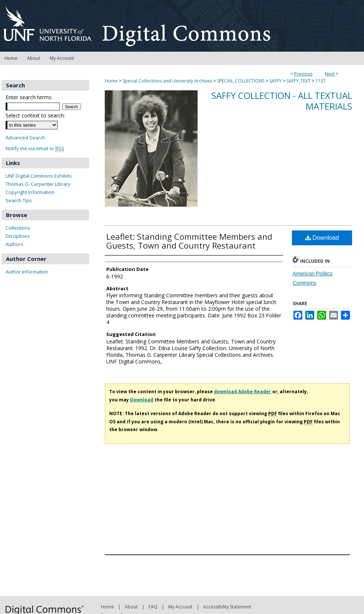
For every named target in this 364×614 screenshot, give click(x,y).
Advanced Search (25, 138)
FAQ (153, 607)
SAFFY (275, 81)
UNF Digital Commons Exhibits (39, 176)
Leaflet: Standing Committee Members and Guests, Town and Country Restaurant (189, 241)
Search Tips (19, 200)
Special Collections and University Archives (167, 81)
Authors (14, 244)
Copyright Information (30, 192)
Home (111, 81)
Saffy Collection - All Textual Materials (282, 101)
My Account (180, 607)
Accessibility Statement (227, 607)
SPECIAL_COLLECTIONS (241, 81)
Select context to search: (35, 115)
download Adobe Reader (243, 392)
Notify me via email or (35, 148)
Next (330, 74)
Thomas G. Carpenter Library (38, 184)
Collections (18, 228)
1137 (321, 81)
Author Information (27, 272)
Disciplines (18, 236)
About (131, 607)
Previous (303, 74)
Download (322, 238)
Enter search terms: (29, 97)
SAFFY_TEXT (298, 81)
